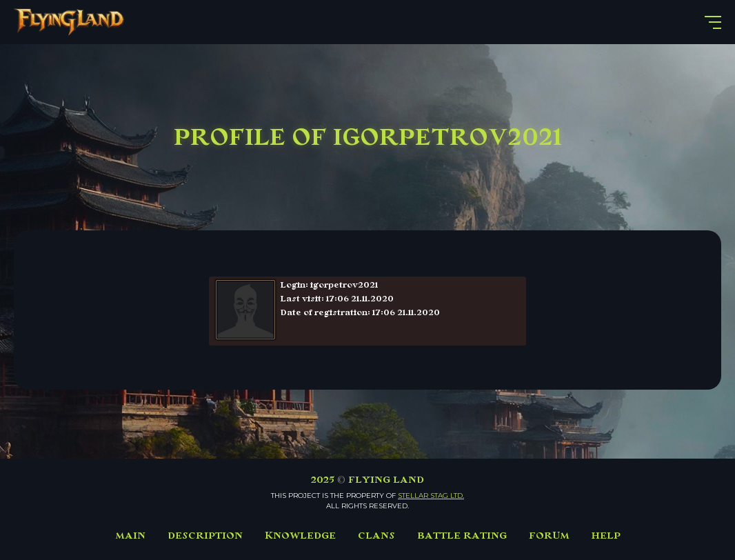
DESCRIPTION (205, 536)
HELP (606, 536)
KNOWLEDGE (300, 536)
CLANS (376, 536)
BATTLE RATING (462, 536)
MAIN (130, 536)
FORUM (549, 536)
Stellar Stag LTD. (431, 496)
